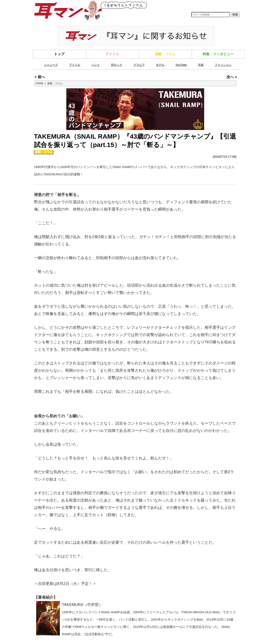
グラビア (139, 65)
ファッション (223, 65)
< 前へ (40, 77)
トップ (59, 54)
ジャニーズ (51, 65)
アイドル (112, 54)
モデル (160, 65)
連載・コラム (165, 54)
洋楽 (201, 65)
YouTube (181, 65)
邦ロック (117, 65)
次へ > (232, 77)
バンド (96, 65)
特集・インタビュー (218, 54)
